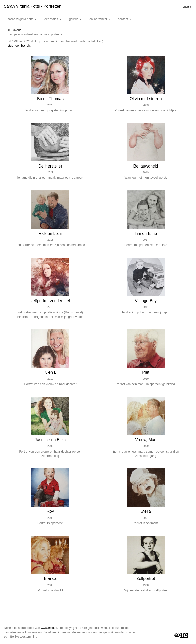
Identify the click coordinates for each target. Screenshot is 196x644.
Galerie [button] (75, 19)
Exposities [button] (53, 19)
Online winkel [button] (100, 19)
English (187, 7)
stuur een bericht (19, 46)
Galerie (15, 30)
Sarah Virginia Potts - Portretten (33, 6)
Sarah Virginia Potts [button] (22, 19)
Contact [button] (125, 19)
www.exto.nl (49, 628)
